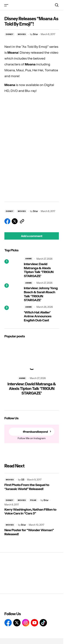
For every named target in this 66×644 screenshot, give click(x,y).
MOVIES (22, 34)
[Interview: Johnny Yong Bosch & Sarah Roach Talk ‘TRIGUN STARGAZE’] (13, 292)
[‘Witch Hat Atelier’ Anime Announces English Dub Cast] (13, 314)
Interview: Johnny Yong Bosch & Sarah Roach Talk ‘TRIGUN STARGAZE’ (41, 294)
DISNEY (10, 34)
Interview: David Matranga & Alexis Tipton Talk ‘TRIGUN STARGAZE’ (39, 270)
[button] (6, 5)
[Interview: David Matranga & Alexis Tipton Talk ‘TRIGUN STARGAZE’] (13, 268)
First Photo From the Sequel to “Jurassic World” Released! (27, 487)
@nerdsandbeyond (35, 432)
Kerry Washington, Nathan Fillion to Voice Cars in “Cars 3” (30, 512)
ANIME (29, 259)
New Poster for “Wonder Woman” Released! (29, 532)
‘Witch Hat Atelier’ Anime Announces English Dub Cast (38, 316)
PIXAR (33, 500)
